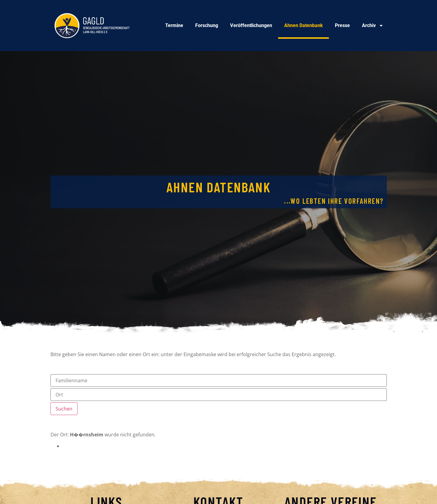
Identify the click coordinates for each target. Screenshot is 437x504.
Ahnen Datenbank (303, 25)
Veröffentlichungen (251, 25)
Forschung (207, 25)
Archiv (373, 26)
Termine (174, 25)
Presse (342, 25)
